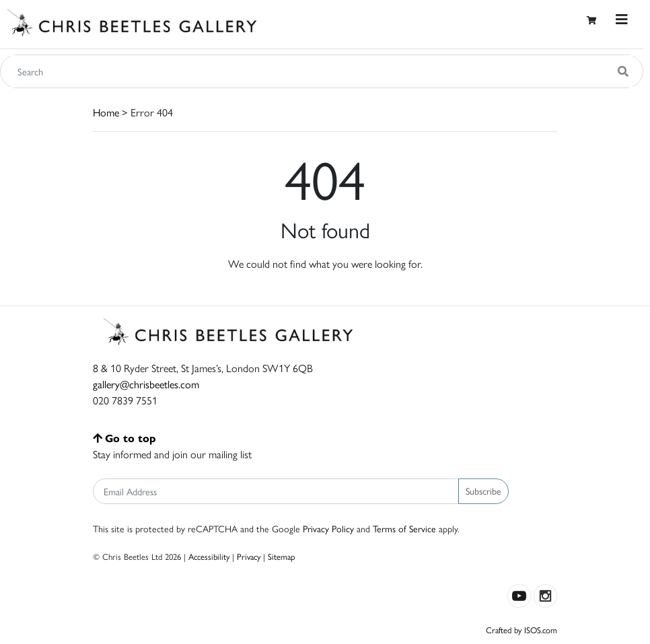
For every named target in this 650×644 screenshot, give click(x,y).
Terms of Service (404, 528)
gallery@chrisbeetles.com (146, 384)
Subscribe (483, 491)
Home (106, 112)
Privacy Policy (328, 528)
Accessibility (209, 556)
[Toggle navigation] (622, 19)
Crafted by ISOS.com (521, 630)
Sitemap (282, 556)
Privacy (249, 556)
